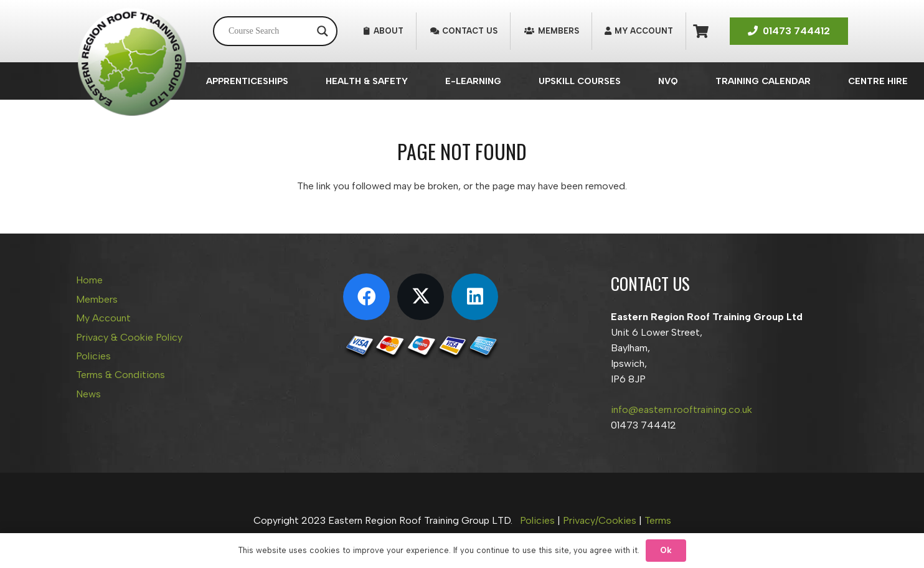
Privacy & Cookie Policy (129, 337)
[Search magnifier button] (323, 31)
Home (89, 280)
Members (97, 299)
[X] (421, 297)
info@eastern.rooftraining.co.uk (681, 409)
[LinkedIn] (475, 297)
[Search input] (270, 31)
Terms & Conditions (120, 375)
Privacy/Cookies (600, 520)
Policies (93, 356)
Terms (658, 520)
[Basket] (701, 31)
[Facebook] (366, 297)
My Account (103, 318)
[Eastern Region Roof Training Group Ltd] (132, 62)
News (88, 394)
